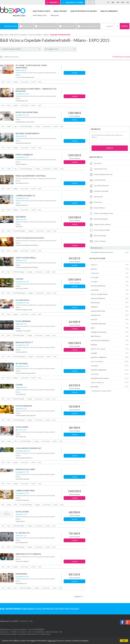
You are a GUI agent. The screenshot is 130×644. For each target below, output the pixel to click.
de (123, 2)
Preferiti (54, 2)
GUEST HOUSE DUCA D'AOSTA (30, 238)
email (33, 82)
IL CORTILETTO (23, 533)
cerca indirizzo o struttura (90, 26)
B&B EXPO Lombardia (18, 35)
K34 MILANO (21, 574)
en (113, 2)
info (3, 82)
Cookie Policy (45, 634)
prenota (75, 73)
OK (124, 641)
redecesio (95, 273)
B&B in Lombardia (109, 11)
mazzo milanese (97, 382)
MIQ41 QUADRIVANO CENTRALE (31, 176)
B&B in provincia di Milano (84, 11)
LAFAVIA (19, 279)
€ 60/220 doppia (19, 399)
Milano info (55, 15)
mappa (15, 82)
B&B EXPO (4, 35)
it (108, 2)
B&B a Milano (60, 11)
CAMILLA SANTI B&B (25, 490)
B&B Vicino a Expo (42, 11)
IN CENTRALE (22, 364)
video (9, 126)
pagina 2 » (79, 596)
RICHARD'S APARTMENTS (27, 133)
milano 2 (94, 265)
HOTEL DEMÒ (22, 427)
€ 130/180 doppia (26, 126)
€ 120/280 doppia (19, 231)
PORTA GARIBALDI (24, 155)
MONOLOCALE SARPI (25, 469)
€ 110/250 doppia (26, 505)
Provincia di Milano (35, 35)
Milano (46, 35)
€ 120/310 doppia (26, 169)
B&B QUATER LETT (24, 342)
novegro (94, 281)
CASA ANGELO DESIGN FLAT (29, 448)
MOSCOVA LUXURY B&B (27, 112)
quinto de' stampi (98, 349)
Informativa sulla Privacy (27, 634)
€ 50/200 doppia (19, 420)
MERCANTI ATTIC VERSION (28, 554)
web (40, 82)
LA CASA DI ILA (22, 300)
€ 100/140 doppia (19, 356)
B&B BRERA (21, 217)
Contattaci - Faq (26, 621)
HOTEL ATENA (22, 512)
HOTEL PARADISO (24, 406)
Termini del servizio (8, 634)
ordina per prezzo (11, 57)
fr (118, 2)
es (128, 2)
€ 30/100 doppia (26, 441)
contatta (75, 96)
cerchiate (95, 374)
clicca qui (52, 641)
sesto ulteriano (97, 361)
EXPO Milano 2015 (40, 15)
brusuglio (95, 277)
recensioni (24, 82)
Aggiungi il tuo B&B (74, 2)
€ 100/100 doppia (19, 293)
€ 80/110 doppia (26, 588)
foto (9, 82)
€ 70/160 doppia (19, 547)
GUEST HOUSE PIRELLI (26, 258)
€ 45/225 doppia (19, 272)
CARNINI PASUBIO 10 (25, 196)
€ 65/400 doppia (19, 335)
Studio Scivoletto (19, 629)
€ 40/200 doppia (19, 526)
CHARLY (19, 385)
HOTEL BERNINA (23, 321)
